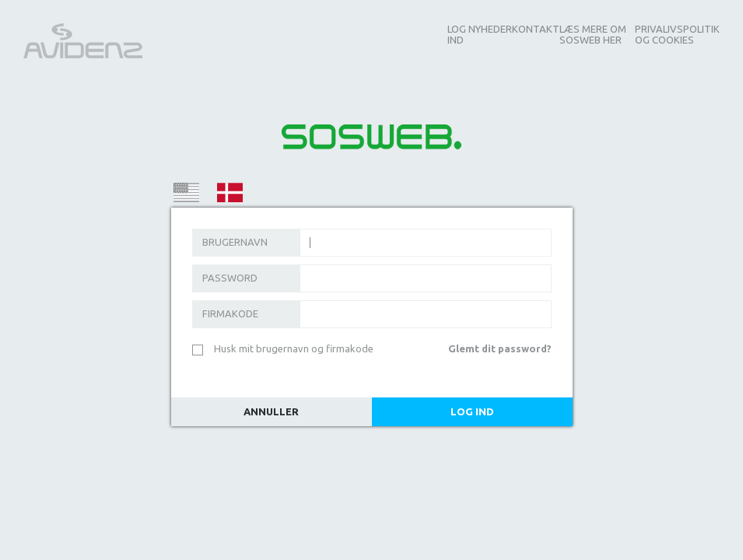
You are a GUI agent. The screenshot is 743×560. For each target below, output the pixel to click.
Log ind (457, 34)
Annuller (271, 411)
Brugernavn (235, 242)
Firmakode (230, 313)
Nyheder (490, 29)
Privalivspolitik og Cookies (677, 34)
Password (230, 278)
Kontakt (536, 29)
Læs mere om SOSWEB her (593, 34)
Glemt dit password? (500, 348)
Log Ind (472, 411)
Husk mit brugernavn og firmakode (294, 348)
